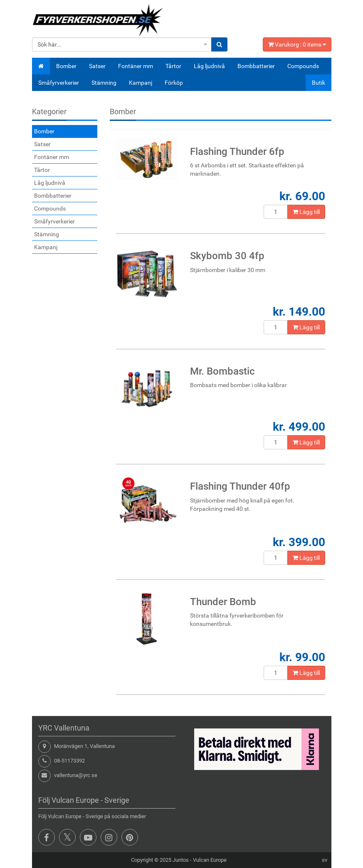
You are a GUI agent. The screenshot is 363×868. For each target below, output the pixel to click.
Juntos (181, 860)
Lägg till (306, 212)
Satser (97, 66)
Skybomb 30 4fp (227, 256)
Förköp (174, 83)
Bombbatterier (256, 66)
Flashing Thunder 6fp (237, 152)
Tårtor (173, 66)
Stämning (104, 83)
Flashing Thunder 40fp (240, 486)
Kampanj (141, 83)
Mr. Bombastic (222, 371)
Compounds (303, 66)
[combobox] (122, 44)
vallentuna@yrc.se (76, 775)
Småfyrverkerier (59, 83)
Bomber (66, 66)
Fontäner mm (136, 66)
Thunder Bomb (223, 602)
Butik (319, 83)
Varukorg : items (297, 44)
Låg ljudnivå (209, 66)
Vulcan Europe (210, 860)
